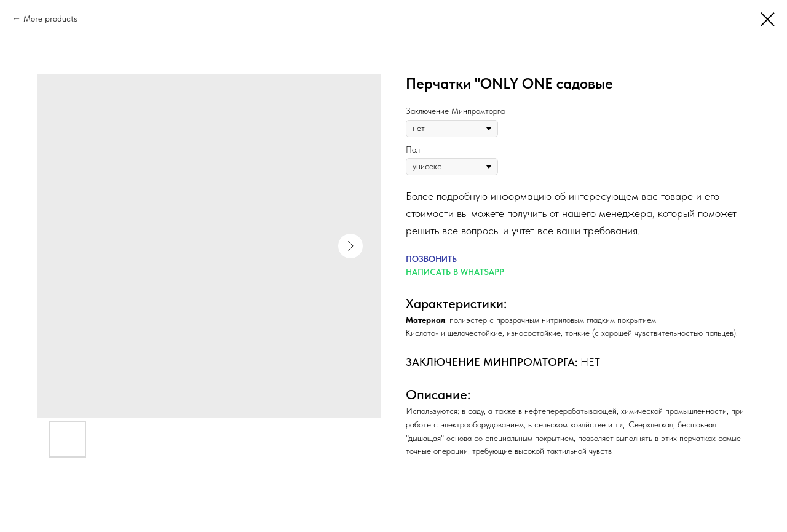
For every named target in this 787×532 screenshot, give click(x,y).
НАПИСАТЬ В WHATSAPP (455, 272)
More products (50, 18)
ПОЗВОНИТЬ (431, 259)
